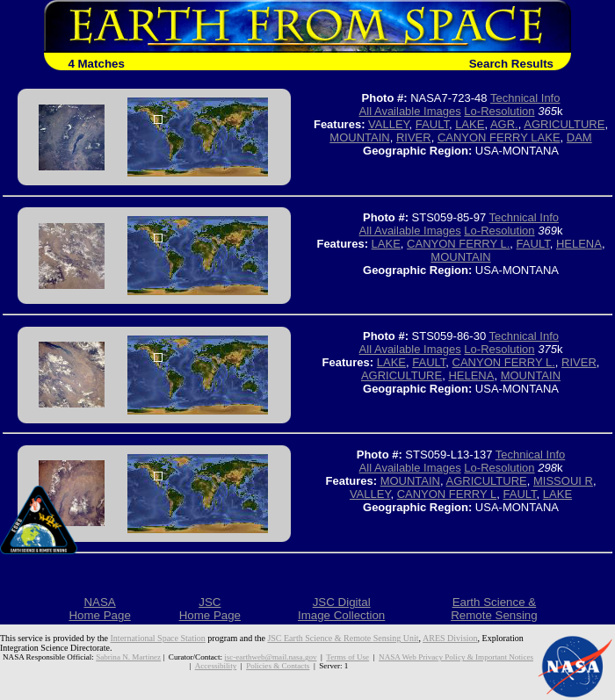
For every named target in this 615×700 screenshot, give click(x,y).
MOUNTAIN (359, 137)
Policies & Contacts (278, 666)
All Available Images (410, 111)
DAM (579, 137)
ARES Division (450, 638)
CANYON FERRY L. (458, 244)
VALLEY (389, 124)
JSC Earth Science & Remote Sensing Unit (343, 638)
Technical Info (525, 98)
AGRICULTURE (564, 124)
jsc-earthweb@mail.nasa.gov (270, 657)
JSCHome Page (210, 609)
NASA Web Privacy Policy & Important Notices (456, 657)
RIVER (414, 137)
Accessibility (216, 666)
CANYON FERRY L (447, 494)
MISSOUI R (563, 481)
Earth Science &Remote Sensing (494, 609)
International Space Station (158, 638)
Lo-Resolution (499, 111)
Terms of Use (347, 657)
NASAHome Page (99, 609)
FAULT (432, 124)
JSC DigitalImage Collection (341, 609)
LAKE (470, 124)
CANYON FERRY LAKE (499, 137)
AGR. (504, 124)
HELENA (579, 244)
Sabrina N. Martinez (128, 657)
